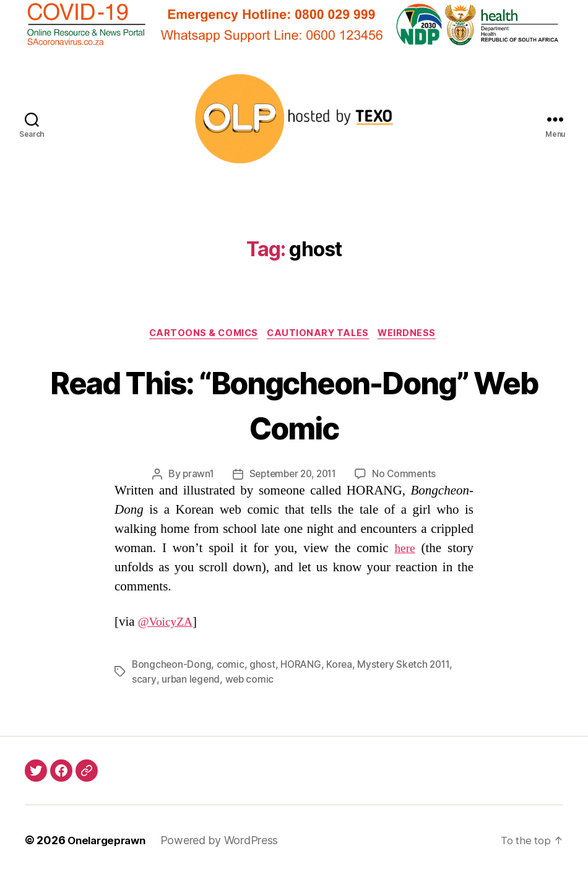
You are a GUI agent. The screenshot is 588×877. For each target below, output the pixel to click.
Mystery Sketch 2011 (408, 666)
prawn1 (194, 476)
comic (232, 666)
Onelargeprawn (110, 842)
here (404, 550)
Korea (342, 666)
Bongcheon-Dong (172, 666)
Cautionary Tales (321, 334)
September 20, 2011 (293, 476)
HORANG (302, 666)
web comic (251, 681)
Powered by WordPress (226, 842)
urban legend (191, 681)
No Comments (408, 476)
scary (144, 681)
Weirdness (414, 334)
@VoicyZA (168, 624)
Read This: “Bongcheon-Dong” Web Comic (294, 404)
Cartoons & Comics (200, 334)
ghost (264, 666)
